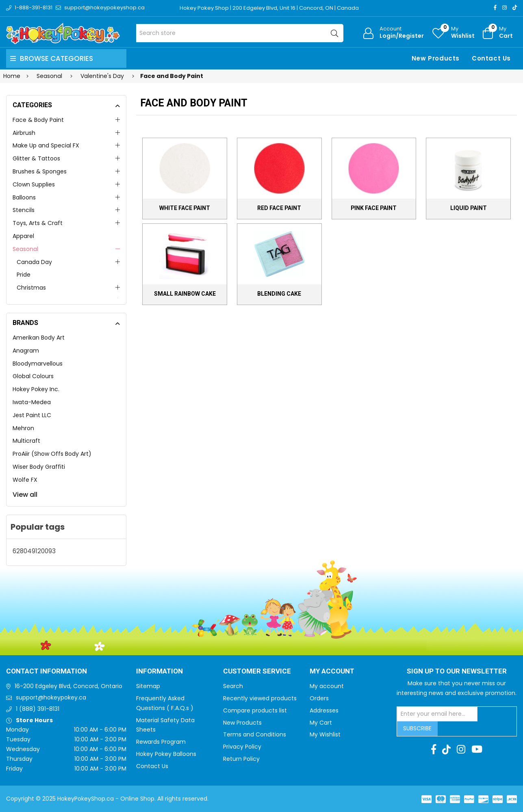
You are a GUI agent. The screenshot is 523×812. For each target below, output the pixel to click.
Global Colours (33, 376)
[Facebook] (495, 8)
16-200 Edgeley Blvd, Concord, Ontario (68, 686)
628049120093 (34, 551)
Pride (24, 275)
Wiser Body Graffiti (39, 467)
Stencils (24, 210)
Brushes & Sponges (40, 171)
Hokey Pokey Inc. (36, 389)
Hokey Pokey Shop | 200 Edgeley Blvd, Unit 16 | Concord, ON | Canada (269, 8)
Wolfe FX (25, 480)
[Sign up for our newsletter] (437, 714)
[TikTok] (515, 8)
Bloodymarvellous (38, 364)
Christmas (31, 288)
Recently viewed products (260, 698)
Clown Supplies (34, 184)
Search (233, 686)
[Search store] (240, 33)
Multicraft (26, 441)
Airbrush (24, 133)
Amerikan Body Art (39, 338)
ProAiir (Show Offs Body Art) (52, 454)
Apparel (23, 236)
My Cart (321, 723)
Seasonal (25, 249)
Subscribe (417, 728)
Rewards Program (161, 742)
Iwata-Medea (32, 402)
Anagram (26, 351)
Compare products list (255, 710)
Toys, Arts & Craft (38, 223)
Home (12, 76)
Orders (319, 698)
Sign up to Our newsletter (457, 671)
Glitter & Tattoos (36, 158)
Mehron (23, 428)
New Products (436, 58)
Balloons (24, 197)
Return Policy (241, 759)
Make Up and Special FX (46, 145)
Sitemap (148, 686)
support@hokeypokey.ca (51, 697)
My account (327, 686)
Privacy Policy (242, 747)
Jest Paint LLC (32, 415)
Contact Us (491, 58)
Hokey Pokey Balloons (166, 754)
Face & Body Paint (38, 120)
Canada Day (34, 262)
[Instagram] (505, 8)
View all (25, 495)
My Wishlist (325, 734)
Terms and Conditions (255, 734)
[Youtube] (477, 749)
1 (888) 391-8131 (38, 709)
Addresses (324, 710)
